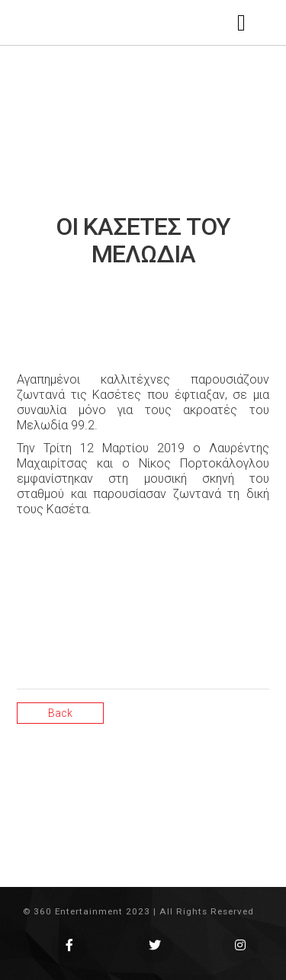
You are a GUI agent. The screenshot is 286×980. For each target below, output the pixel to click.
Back (60, 713)
